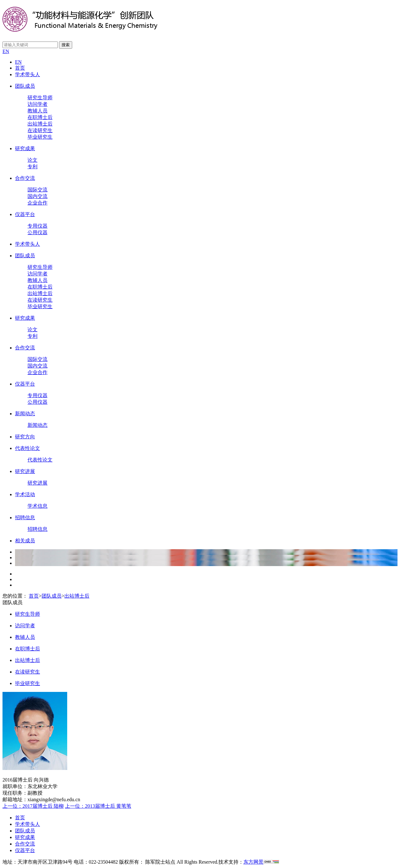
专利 (32, 167)
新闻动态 (25, 414)
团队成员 (25, 86)
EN (6, 51)
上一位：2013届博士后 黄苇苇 (98, 806)
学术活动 (25, 494)
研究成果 (25, 148)
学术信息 (37, 506)
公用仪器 (37, 232)
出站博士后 (40, 124)
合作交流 (25, 178)
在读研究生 (40, 130)
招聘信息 (25, 518)
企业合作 (37, 203)
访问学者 (37, 104)
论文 (32, 160)
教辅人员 (37, 111)
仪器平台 (25, 214)
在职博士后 (40, 117)
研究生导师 (40, 98)
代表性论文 (27, 448)
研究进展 (25, 471)
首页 (20, 68)
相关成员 (25, 541)
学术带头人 (27, 74)
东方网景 (253, 862)
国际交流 (37, 190)
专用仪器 (37, 226)
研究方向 (25, 437)
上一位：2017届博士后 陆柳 (33, 806)
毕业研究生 (40, 137)
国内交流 (37, 196)
